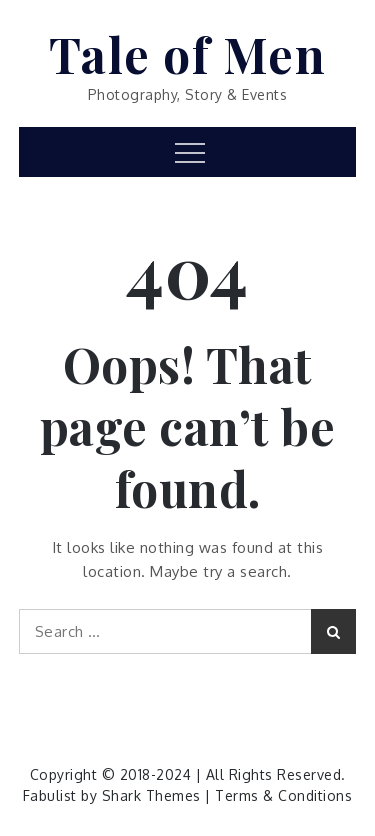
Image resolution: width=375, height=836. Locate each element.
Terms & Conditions (283, 795)
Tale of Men (188, 54)
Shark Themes (154, 795)
